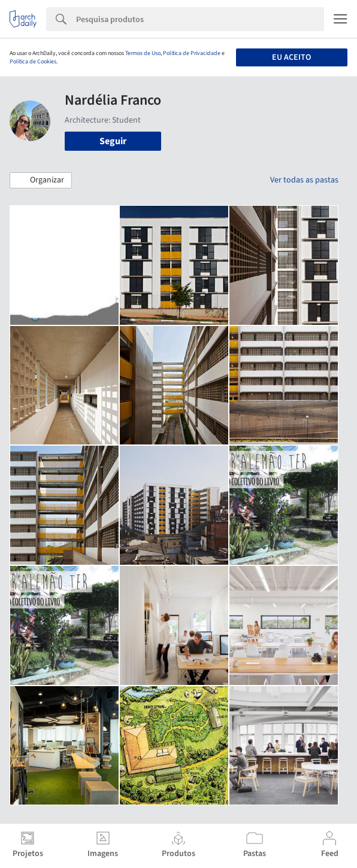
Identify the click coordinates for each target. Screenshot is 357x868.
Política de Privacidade (192, 53)
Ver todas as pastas (304, 180)
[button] (41, 181)
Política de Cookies (33, 62)
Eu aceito (291, 57)
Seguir (113, 141)
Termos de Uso (143, 53)
